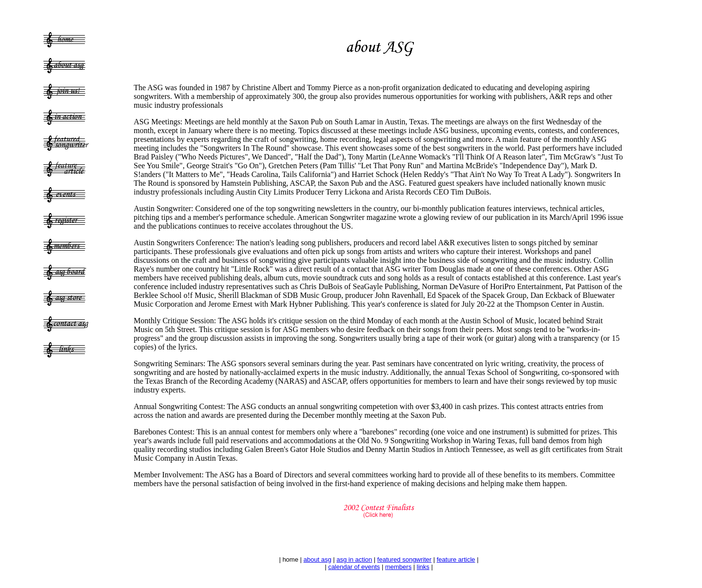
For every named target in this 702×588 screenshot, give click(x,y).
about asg (318, 559)
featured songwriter (404, 559)
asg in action (354, 559)
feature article (456, 559)
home (290, 559)
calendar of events (354, 567)
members (398, 567)
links (423, 567)
